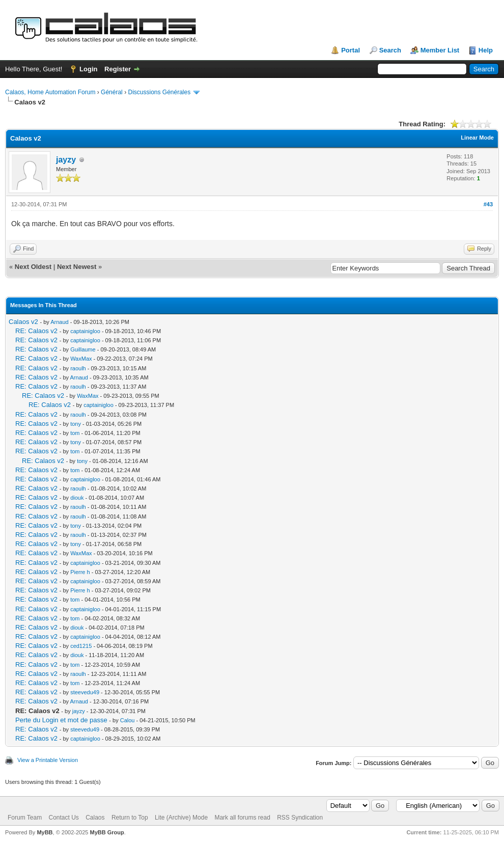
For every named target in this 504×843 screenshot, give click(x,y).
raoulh (78, 368)
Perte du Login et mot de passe (61, 720)
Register (118, 69)
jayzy (66, 160)
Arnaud (59, 322)
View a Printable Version (48, 760)
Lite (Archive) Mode (181, 818)
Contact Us (63, 818)
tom (75, 433)
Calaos (95, 818)
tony (76, 424)
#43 (488, 204)
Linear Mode (477, 138)
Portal (351, 50)
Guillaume (83, 349)
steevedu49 (85, 692)
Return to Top (130, 818)
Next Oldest (33, 267)
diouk (77, 498)
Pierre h (80, 572)
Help (486, 50)
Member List (440, 50)
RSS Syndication (300, 818)
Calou (128, 720)
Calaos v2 (23, 322)
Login (88, 69)
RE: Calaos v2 (36, 331)
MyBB (45, 832)
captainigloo (85, 331)
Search (390, 50)
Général (112, 92)
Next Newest (77, 267)
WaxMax (81, 359)
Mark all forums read (242, 818)
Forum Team (25, 818)
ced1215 (81, 646)
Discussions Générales (159, 92)
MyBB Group (107, 832)
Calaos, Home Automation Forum (50, 92)
